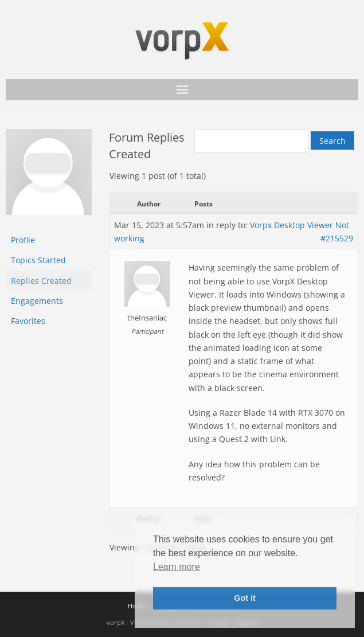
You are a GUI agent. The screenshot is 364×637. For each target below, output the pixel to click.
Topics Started (38, 260)
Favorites (28, 321)
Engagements (37, 301)
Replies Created (41, 281)
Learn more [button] (177, 567)
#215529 (337, 238)
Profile (23, 240)
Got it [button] (245, 598)
